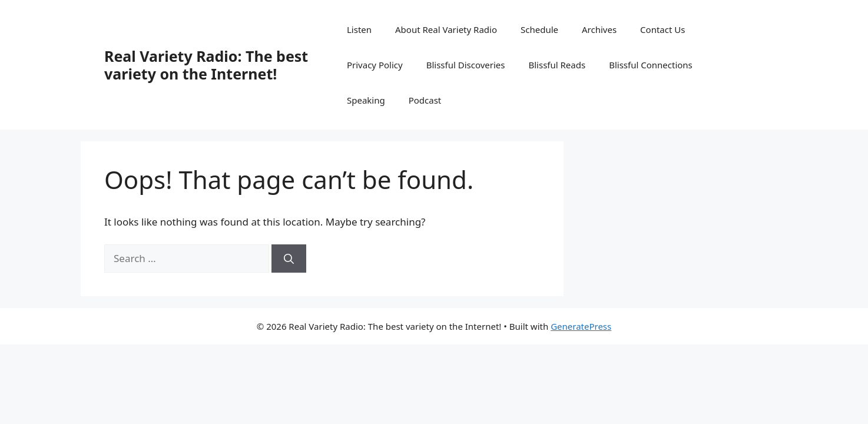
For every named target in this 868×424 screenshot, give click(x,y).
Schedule (539, 29)
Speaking (366, 100)
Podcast (425, 100)
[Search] (289, 259)
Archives (599, 29)
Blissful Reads (557, 65)
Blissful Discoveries (466, 65)
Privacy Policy (375, 65)
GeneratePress (581, 326)
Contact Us (662, 29)
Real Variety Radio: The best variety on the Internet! (206, 65)
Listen (359, 29)
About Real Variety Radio (446, 29)
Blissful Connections (651, 65)
